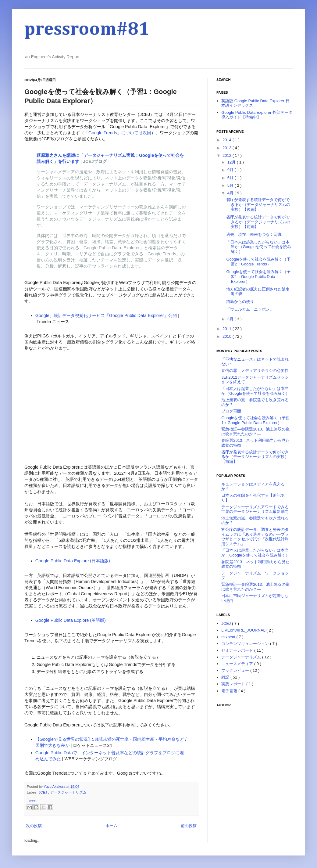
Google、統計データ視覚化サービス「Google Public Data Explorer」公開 (106, 315)
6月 (231, 178)
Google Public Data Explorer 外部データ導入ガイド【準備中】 (257, 115)
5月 (231, 185)
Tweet (32, 800)
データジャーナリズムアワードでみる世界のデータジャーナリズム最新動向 (255, 509)
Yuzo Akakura (55, 786)
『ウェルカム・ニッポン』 (250, 309)
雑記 (226, 677)
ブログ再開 (231, 411)
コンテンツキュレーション (246, 644)
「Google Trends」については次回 (118, 133)
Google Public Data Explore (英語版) (71, 620)
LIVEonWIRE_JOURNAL (244, 630)
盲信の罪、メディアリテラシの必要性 (255, 371)
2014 (228, 140)
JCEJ (43, 792)
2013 (228, 148)
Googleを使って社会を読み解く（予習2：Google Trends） (258, 262)
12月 (232, 162)
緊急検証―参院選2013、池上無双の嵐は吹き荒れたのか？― (255, 432)
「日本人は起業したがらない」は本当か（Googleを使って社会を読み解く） (259, 247)
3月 (231, 319)
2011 (228, 329)
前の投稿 (189, 826)
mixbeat (229, 637)
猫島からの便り (240, 302)
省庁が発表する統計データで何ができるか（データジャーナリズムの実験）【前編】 (258, 222)
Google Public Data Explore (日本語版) (73, 561)
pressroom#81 (87, 30)
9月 (231, 170)
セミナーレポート (238, 650)
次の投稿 (34, 826)
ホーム (111, 826)
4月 (231, 193)
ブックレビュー (236, 670)
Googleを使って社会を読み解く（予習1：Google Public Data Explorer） (258, 276)
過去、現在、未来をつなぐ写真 (254, 234)
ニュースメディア (238, 664)
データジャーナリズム (68, 792)
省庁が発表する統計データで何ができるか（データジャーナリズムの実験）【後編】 (258, 204)
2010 (228, 336)
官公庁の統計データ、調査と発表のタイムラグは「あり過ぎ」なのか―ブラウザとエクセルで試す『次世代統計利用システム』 (255, 537)
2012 (228, 155)
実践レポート (234, 684)
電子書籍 (230, 691)
